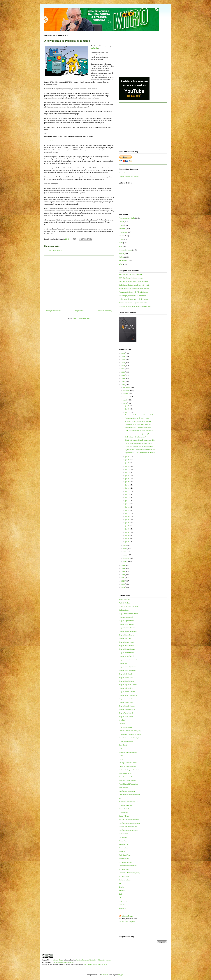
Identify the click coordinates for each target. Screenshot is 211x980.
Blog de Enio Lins (125, 638)
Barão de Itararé (124, 610)
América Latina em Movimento (129, 607)
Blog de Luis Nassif (125, 674)
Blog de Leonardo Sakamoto (128, 660)
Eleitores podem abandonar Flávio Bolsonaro (134, 281)
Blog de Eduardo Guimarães (128, 631)
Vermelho (122, 905)
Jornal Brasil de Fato (126, 773)
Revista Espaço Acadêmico (128, 866)
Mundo (121, 254)
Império (122, 236)
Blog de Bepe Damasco (127, 621)
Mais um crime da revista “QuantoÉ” (131, 274)
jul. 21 (128, 479)
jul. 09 (128, 516)
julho (125, 403)
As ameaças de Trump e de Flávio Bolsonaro (133, 292)
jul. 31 (128, 406)
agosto (126, 400)
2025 (123, 356)
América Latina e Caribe (127, 218)
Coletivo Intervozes (125, 727)
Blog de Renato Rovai (126, 702)
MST (121, 798)
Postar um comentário (55, 250)
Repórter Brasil (124, 859)
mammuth (104, 975)
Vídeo (121, 264)
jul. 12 (128, 507)
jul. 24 (128, 469)
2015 (123, 565)
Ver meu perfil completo (127, 922)
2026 (123, 353)
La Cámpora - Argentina (127, 791)
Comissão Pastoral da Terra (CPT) (130, 731)
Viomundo (122, 908)
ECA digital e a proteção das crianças (131, 278)
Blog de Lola (123, 663)
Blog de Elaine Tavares (126, 635)
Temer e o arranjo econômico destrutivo (138, 421)
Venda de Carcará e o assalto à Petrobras (138, 428)
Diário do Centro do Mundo (128, 752)
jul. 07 (128, 523)
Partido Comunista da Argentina (129, 823)
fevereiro (126, 558)
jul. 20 (128, 482)
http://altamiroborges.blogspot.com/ (95, 964)
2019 (123, 375)
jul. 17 (128, 491)
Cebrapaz (122, 724)
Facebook (122, 173)
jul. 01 (128, 542)
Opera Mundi (123, 812)
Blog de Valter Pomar (126, 717)
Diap (121, 748)
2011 (123, 578)
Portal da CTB (124, 844)
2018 (123, 378)
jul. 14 (128, 501)
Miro (121, 246)
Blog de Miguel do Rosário (128, 685)
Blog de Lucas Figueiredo (127, 667)
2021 (123, 369)
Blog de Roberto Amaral (127, 709)
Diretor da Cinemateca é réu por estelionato (139, 446)
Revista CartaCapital (126, 862)
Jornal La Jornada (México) (128, 781)
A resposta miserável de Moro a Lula (137, 418)
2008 (123, 587)
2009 (123, 584)
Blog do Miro (46, 960)
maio (125, 549)
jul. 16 (128, 494)
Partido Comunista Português (128, 830)
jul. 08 (128, 520)
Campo (121, 222)
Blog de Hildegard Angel (127, 649)
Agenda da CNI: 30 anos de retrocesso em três (140, 450)
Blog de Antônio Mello (126, 617)
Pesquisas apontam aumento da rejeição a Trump (135, 306)
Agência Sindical (124, 603)
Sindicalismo (123, 261)
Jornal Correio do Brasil (127, 777)
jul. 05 (128, 529)
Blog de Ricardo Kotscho (127, 706)
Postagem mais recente (54, 311)
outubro (126, 394)
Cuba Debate (123, 745)
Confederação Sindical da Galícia (130, 734)
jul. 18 (128, 488)
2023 (123, 363)
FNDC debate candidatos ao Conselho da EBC (140, 443)
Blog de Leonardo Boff (126, 656)
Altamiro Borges (127, 916)
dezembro (127, 387)
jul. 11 (128, 510)
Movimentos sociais (125, 250)
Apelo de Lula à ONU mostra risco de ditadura (140, 453)
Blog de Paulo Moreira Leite (128, 695)
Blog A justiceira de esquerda (128, 614)
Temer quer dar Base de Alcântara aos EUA (139, 415)
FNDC (121, 759)
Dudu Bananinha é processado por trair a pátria (134, 285)
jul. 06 (128, 526)
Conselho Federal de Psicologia (129, 738)
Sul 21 (121, 883)
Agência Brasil (51, 141)
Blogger (121, 975)
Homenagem (123, 232)
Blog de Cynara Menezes (127, 628)
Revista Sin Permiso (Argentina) (129, 873)
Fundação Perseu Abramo (127, 766)
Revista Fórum (124, 869)
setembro (127, 397)
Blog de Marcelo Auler (126, 681)
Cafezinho (95, 48)
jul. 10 (128, 513)
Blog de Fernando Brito (127, 646)
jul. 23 (128, 472)
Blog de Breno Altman (126, 624)
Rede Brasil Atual (125, 855)
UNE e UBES (123, 901)
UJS (120, 898)
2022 (123, 366)
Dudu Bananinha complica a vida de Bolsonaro (134, 299)
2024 (123, 359)
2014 (123, 568)
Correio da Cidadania (126, 741)
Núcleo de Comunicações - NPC (129, 802)
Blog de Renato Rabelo (126, 699)
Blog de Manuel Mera (126, 678)
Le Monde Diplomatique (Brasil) (130, 795)
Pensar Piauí (123, 841)
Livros (121, 239)
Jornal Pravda (123, 788)
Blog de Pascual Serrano (127, 692)
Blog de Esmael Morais (127, 642)
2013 (123, 571)
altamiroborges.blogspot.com (64, 962)
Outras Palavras (124, 816)
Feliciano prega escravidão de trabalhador (132, 296)
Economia (122, 229)
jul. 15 (128, 497)
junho (125, 545)
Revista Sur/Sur (124, 876)
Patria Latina (123, 837)
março (126, 555)
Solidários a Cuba (125, 880)
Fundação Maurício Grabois (128, 763)
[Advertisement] (79, 282)
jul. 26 (128, 463)
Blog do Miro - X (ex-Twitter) (129, 176)
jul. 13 (128, 504)
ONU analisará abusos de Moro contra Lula (139, 431)
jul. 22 (128, 476)
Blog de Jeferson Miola (126, 653)
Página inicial (80, 311)
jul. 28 (128, 457)
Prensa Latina (123, 848)
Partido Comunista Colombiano (129, 820)
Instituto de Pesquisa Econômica (129, 770)
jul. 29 (128, 412)
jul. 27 (128, 460)
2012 (123, 575)
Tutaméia (122, 891)
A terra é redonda (125, 599)
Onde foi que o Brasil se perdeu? (135, 437)
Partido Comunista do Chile (128, 827)
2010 (123, 581)
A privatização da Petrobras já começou (138, 424)
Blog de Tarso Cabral (126, 713)
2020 (123, 372)
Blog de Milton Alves (126, 688)
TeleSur (121, 887)
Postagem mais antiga (105, 311)
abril (125, 552)
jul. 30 (128, 409)
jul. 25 (128, 466)
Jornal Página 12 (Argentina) (128, 784)
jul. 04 (128, 532)
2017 (123, 382)
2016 (123, 385)
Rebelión (122, 852)
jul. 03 (128, 535)
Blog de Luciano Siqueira (127, 670)
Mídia (121, 243)
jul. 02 (128, 538)
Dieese (121, 756)
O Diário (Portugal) (125, 805)
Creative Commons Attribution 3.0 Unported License (93, 960)
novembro (127, 391)
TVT (121, 894)
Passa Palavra (123, 834)
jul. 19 (128, 485)
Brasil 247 (122, 720)
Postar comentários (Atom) (82, 318)
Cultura (121, 225)
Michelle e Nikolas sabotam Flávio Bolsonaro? (134, 289)
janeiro (126, 561)
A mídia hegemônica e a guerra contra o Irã (133, 303)
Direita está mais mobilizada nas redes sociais (140, 440)
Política (121, 257)
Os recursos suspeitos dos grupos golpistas (139, 434)
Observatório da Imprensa (127, 809)
